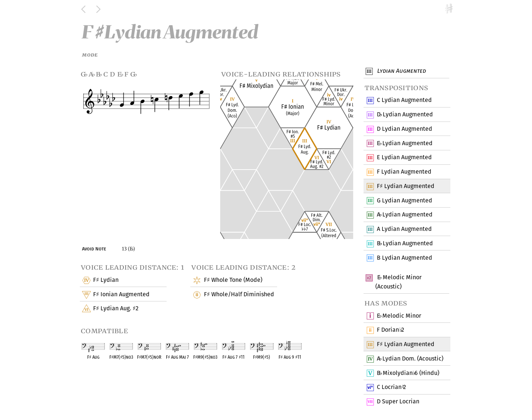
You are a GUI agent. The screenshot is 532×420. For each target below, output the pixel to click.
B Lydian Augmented (405, 244)
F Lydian (106, 280)
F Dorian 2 (390, 330)
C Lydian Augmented (404, 100)
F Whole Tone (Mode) (233, 280)
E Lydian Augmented (405, 143)
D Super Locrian (398, 402)
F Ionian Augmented (121, 295)
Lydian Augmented (401, 71)
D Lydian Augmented (405, 115)
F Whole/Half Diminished (238, 295)
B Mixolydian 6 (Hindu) (408, 373)
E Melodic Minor (399, 316)
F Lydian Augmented (404, 172)
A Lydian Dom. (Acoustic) (410, 359)
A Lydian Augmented (405, 215)
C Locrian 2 (391, 387)
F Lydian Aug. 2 (116, 309)
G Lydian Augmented (404, 201)
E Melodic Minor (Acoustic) (398, 282)
